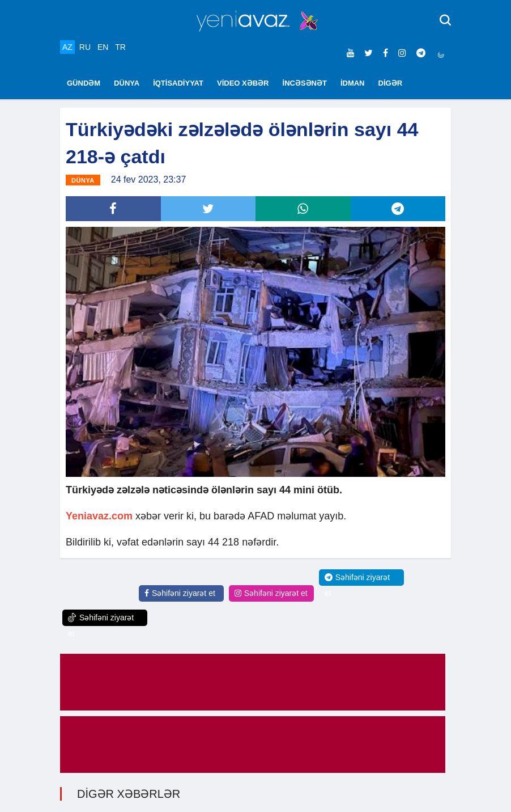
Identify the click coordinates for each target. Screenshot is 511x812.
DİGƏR (391, 83)
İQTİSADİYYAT (178, 83)
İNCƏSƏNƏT (305, 83)
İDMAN (353, 83)
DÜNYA (127, 83)
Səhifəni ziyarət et (180, 593)
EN (103, 47)
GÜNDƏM (84, 83)
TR (120, 47)
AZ (67, 47)
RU (85, 47)
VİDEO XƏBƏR (243, 83)
